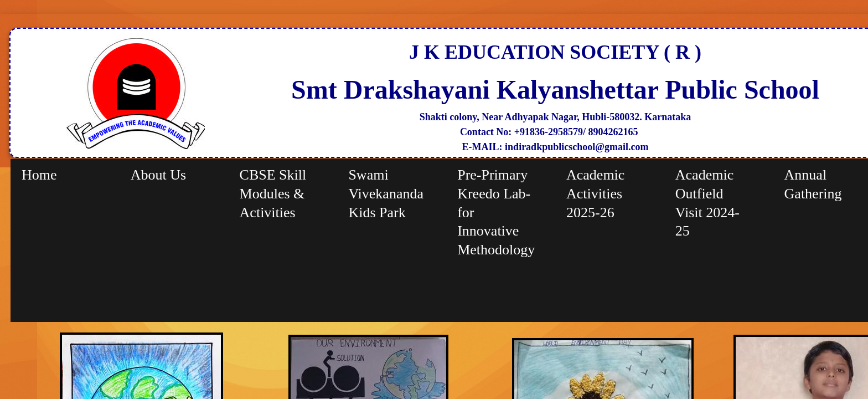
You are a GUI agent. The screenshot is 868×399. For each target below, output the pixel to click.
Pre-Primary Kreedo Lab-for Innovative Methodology (496, 212)
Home (39, 175)
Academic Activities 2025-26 (595, 194)
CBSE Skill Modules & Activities (273, 194)
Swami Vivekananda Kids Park (386, 194)
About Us (158, 175)
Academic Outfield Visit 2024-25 (707, 203)
